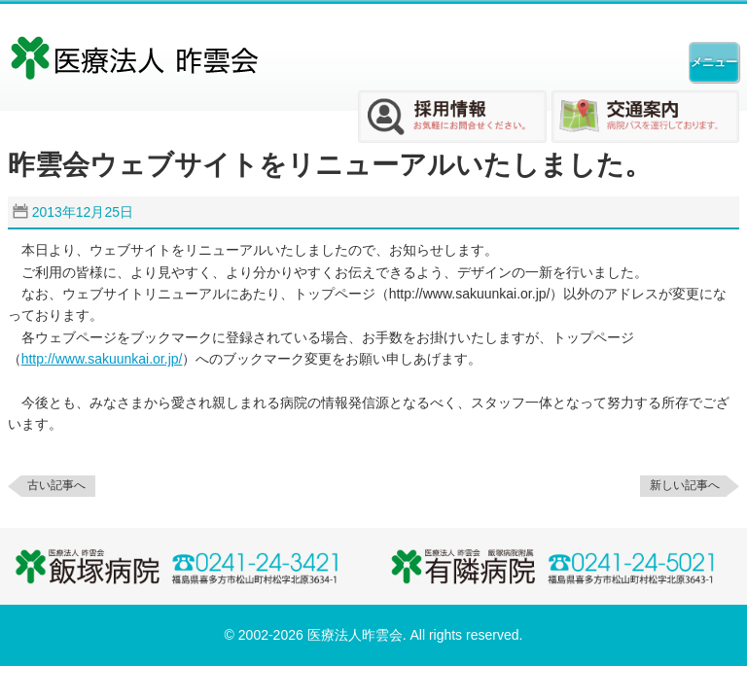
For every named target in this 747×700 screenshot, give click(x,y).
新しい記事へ (685, 485)
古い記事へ (56, 485)
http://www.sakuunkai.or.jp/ (102, 359)
